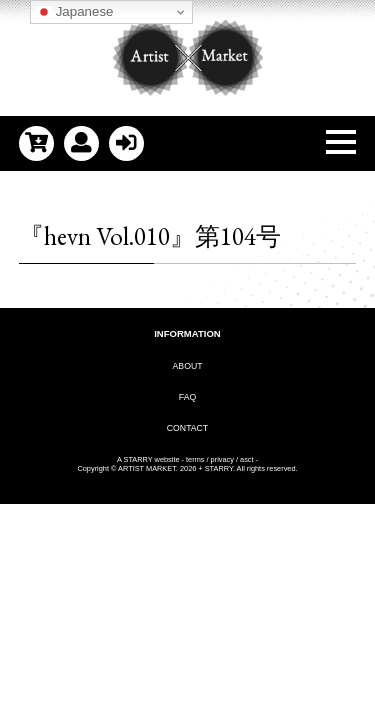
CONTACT (187, 428)
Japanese (75, 12)
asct (247, 459)
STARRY (137, 459)
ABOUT (188, 366)
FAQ (187, 397)
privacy (222, 459)
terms (195, 459)
